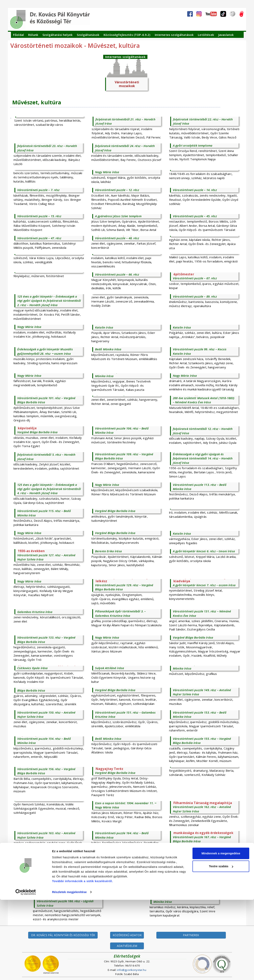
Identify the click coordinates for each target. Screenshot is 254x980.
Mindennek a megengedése (221, 933)
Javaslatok (226, 35)
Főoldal (18, 35)
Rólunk (33, 35)
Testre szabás (221, 946)
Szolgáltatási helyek (57, 35)
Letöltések (206, 35)
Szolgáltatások (88, 35)
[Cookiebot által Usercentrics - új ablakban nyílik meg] (26, 972)
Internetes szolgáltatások (174, 35)
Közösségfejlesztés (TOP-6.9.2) (127, 35)
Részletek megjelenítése (69, 972)
